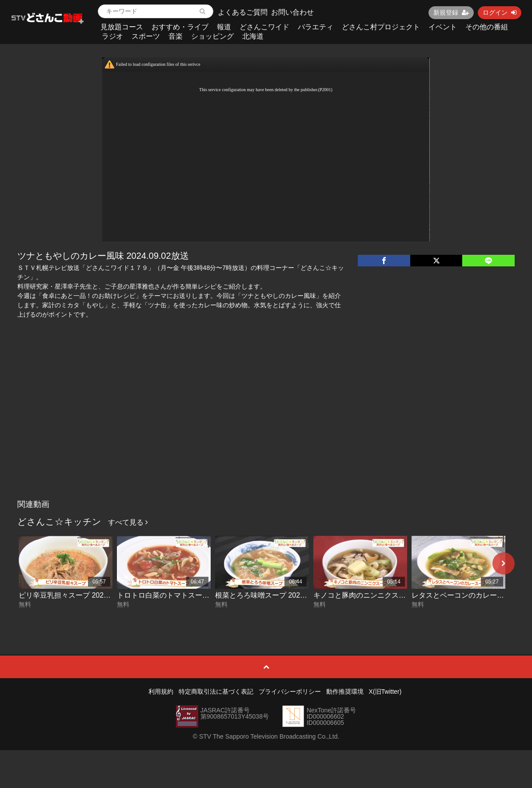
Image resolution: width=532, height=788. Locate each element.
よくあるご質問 (243, 12)
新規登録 (451, 12)
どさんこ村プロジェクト (381, 27)
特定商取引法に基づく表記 (216, 692)
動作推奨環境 (345, 692)
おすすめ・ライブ (180, 27)
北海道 (253, 36)
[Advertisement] (266, 429)
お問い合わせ (292, 12)
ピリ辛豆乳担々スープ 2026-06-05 (73, 595)
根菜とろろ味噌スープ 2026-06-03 (270, 595)
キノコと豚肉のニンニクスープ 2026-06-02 (382, 595)
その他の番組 (487, 27)
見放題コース (122, 27)
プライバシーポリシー (290, 692)
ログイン (500, 12)
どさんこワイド (264, 27)
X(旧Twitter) (385, 692)
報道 (224, 27)
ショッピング (212, 36)
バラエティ (316, 27)
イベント (443, 27)
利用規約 (161, 692)
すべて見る (128, 522)
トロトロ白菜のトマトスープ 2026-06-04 (182, 595)
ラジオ (112, 36)
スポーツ (146, 36)
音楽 (176, 36)
